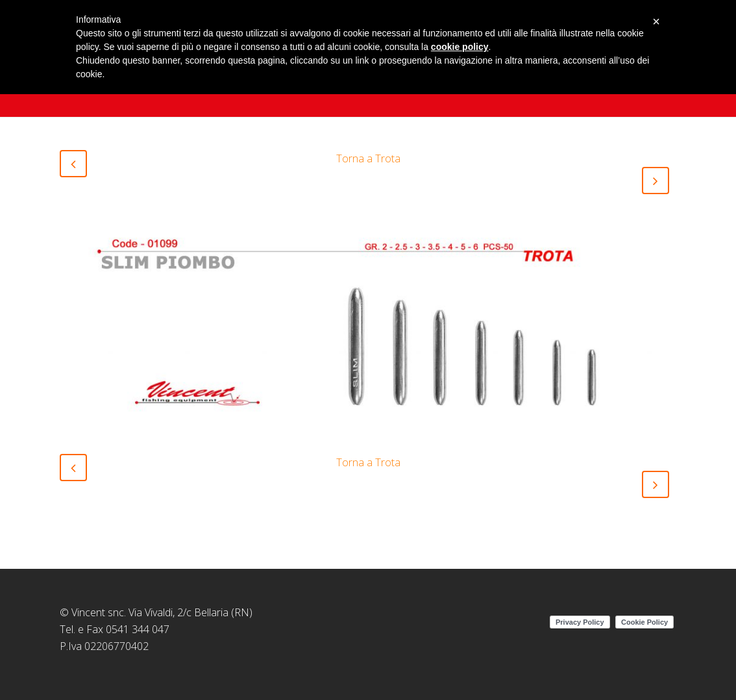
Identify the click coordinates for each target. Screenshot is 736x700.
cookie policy (460, 47)
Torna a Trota (368, 158)
